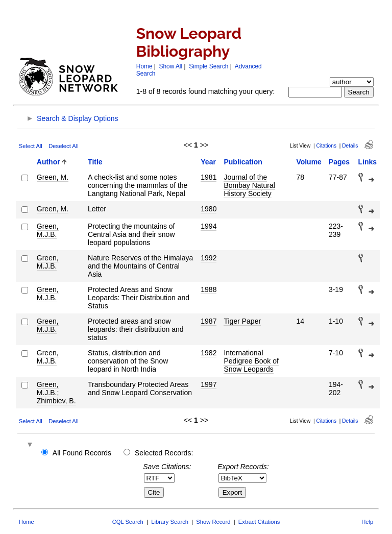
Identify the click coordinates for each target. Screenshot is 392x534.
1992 (209, 258)
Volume (309, 162)
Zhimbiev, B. (56, 401)
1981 (209, 177)
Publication (243, 162)
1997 (209, 384)
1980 (209, 209)
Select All (31, 146)
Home (144, 66)
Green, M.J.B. (48, 230)
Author (48, 162)
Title (95, 162)
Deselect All (63, 146)
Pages (339, 162)
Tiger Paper (242, 321)
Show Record (213, 522)
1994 (209, 226)
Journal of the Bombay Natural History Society (249, 185)
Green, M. (53, 177)
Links (368, 162)
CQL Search (128, 522)
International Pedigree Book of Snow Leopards (251, 361)
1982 (209, 353)
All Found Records (82, 453)
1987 (209, 321)
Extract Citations (259, 522)
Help (367, 522)
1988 (209, 289)
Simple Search (209, 66)
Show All (171, 66)
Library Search (170, 522)
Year (208, 162)
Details (350, 146)
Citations (326, 146)
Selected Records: (164, 453)
